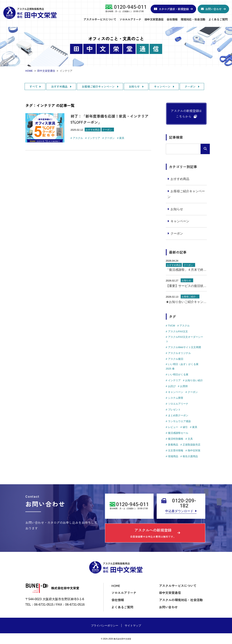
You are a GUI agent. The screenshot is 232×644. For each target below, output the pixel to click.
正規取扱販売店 (192, 445)
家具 (122, 138)
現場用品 (173, 456)
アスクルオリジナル (179, 353)
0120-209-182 (184, 503)
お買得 (184, 386)
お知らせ (135, 86)
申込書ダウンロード (179, 511)
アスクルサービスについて (100, 19)
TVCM (172, 326)
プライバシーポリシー (105, 626)
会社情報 (172, 19)
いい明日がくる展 (178, 374)
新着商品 (173, 445)
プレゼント (174, 410)
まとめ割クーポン (178, 415)
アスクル (78, 138)
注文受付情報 (176, 450)
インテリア (94, 138)
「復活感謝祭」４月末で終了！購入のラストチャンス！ (186, 270)
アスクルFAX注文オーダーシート (184, 339)
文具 (190, 439)
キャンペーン (163, 86)
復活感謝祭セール (178, 433)
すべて (34, 86)
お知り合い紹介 (194, 380)
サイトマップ (133, 626)
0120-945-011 (130, 7)
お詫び (172, 386)
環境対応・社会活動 (193, 19)
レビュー (173, 427)
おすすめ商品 (60, 86)
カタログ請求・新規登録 (174, 9)
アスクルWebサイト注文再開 (184, 347)
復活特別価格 (176, 439)
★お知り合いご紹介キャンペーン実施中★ (186, 302)
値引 (185, 427)
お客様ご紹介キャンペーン (99, 86)
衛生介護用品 (190, 456)
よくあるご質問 (218, 19)
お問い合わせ (213, 9)
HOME (116, 586)
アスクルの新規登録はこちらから (186, 113)
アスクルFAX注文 (178, 331)
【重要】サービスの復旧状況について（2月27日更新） (186, 286)
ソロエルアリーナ (130, 19)
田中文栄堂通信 (154, 19)
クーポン (190, 86)
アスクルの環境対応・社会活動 (181, 600)
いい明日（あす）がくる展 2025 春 (182, 366)
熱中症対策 (194, 450)
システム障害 (176, 398)
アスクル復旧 (176, 359)
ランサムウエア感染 (179, 421)
